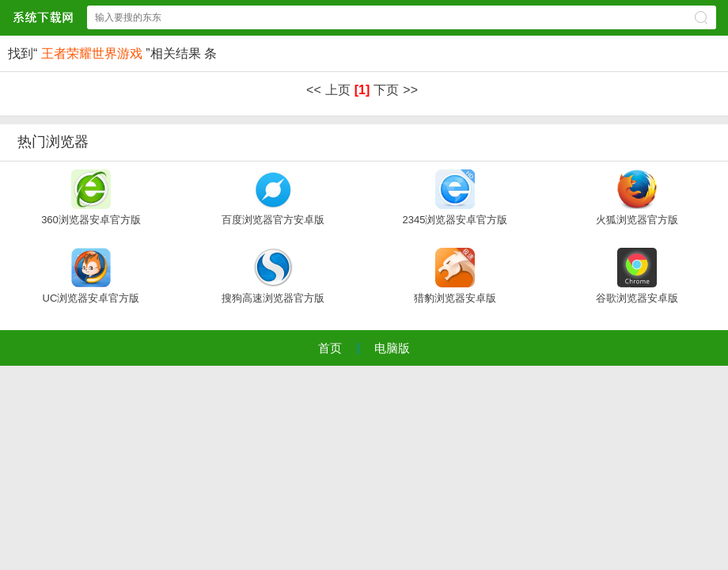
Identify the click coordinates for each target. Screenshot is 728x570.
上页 (338, 90)
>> (410, 90)
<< (314, 90)
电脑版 (392, 348)
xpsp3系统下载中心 (43, 17)
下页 (386, 90)
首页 (330, 348)
